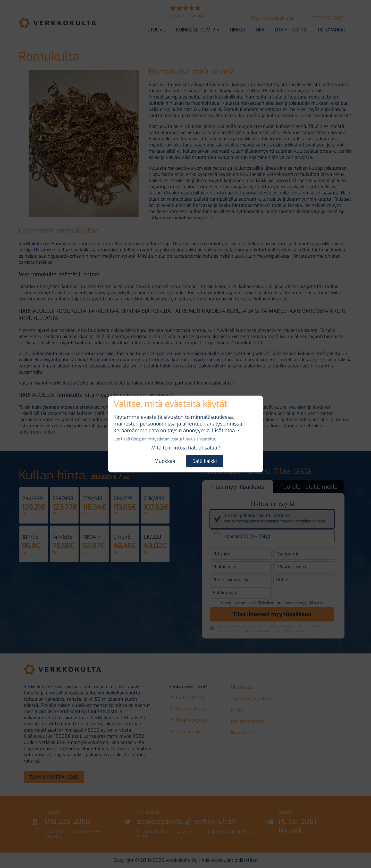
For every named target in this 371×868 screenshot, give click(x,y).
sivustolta (206, 439)
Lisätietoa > (226, 430)
